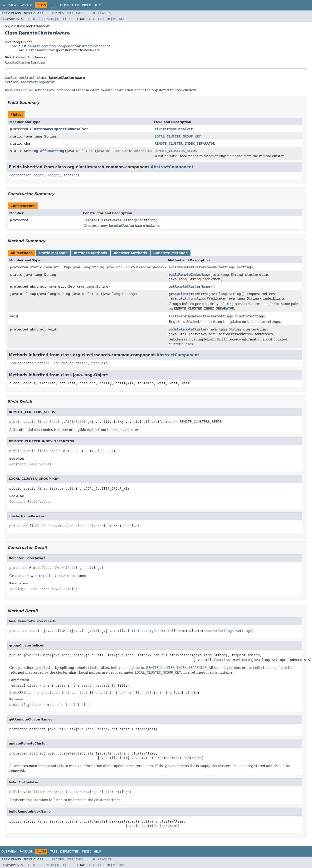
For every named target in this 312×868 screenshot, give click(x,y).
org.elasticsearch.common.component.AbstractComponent (61, 46)
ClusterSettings (218, 316)
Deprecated (70, 5)
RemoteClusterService (25, 63)
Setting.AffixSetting (44, 151)
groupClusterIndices (188, 294)
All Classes (102, 13)
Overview (9, 5)
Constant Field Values (30, 464)
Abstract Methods (130, 253)
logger (53, 175)
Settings (130, 220)
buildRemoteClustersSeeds (193, 267)
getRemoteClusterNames (190, 286)
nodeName (100, 363)
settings (71, 175)
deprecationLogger (26, 175)
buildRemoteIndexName (189, 275)
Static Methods (53, 253)
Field (35, 19)
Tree (54, 5)
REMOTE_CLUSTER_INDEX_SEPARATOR (185, 143)
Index (87, 5)
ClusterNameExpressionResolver (59, 129)
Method (63, 19)
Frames (58, 13)
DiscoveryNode (149, 267)
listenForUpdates (185, 316)
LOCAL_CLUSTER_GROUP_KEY (178, 136)
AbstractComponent (38, 82)
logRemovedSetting (70, 363)
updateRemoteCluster (188, 329)
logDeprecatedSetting (29, 363)
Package (26, 5)
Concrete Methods (171, 253)
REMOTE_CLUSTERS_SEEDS (176, 151)
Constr (48, 19)
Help (97, 5)
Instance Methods (90, 253)
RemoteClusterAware (102, 220)
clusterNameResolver (174, 129)
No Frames (75, 13)
